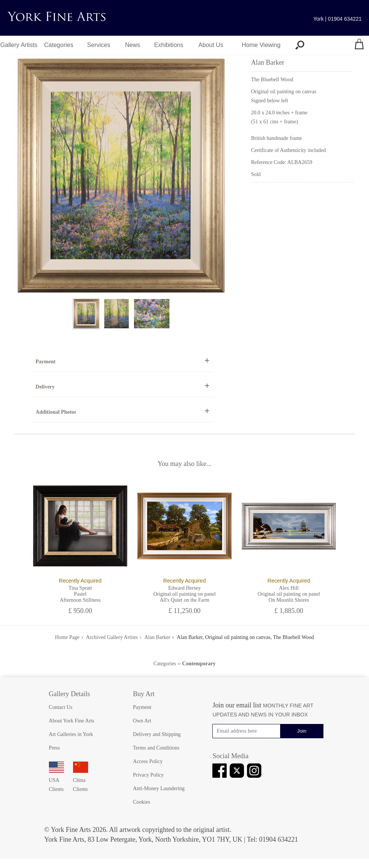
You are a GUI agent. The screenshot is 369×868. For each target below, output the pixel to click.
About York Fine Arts (72, 721)
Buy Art (144, 694)
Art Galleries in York (71, 734)
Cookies (142, 802)
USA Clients (56, 780)
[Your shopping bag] (359, 45)
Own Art (142, 721)
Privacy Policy (148, 775)
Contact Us (61, 707)
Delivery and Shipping (157, 734)
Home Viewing (261, 45)
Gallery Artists (19, 45)
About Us (211, 45)
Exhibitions (168, 45)
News (133, 45)
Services (98, 45)
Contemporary (199, 664)
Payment (46, 362)
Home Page (67, 637)
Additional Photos (56, 412)
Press (55, 748)
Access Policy (148, 761)
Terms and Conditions (156, 748)
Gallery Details (69, 694)
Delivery (45, 387)
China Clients (81, 780)
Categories (59, 45)
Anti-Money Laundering (159, 788)
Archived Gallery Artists (112, 637)
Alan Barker (157, 637)
